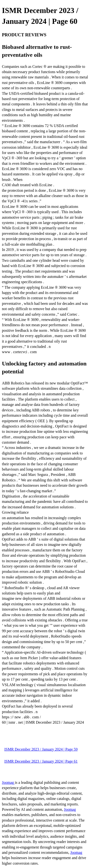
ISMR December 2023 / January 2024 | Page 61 (41, 761)
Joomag (8, 782)
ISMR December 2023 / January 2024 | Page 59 (41, 749)
